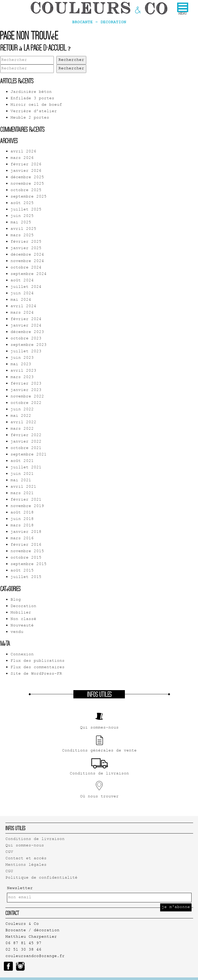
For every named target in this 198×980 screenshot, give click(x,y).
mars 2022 (22, 429)
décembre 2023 (27, 332)
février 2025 (26, 242)
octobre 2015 (26, 558)
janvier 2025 (26, 248)
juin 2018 (22, 519)
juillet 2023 (26, 352)
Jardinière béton (31, 92)
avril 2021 (23, 487)
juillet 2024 (26, 287)
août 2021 (22, 461)
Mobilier (21, 613)
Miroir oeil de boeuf (36, 105)
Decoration (23, 606)
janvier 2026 (26, 171)
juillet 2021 (26, 468)
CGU (9, 872)
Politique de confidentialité (41, 878)
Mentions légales (26, 865)
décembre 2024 (27, 255)
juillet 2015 (26, 577)
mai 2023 (21, 365)
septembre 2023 (29, 345)
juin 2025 (22, 216)
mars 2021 (22, 493)
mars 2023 (22, 377)
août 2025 (22, 203)
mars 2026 (22, 158)
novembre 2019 (27, 506)
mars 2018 (22, 526)
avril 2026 (23, 152)
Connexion (22, 655)
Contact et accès (26, 859)
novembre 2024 (27, 261)
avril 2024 (23, 307)
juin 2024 (22, 294)
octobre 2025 (26, 190)
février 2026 (26, 165)
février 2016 (26, 545)
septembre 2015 (29, 564)
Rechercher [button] (71, 60)
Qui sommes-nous (25, 846)
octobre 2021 (26, 448)
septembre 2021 (29, 455)
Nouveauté (22, 626)
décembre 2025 (27, 178)
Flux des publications (38, 661)
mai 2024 (21, 300)
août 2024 (22, 281)
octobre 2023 (26, 339)
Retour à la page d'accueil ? (36, 47)
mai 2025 (21, 223)
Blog (16, 600)
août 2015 (22, 571)
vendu (17, 632)
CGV (9, 852)
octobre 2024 (26, 268)
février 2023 (26, 384)
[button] (183, 7)
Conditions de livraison (35, 839)
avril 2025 (23, 229)
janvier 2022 (26, 442)
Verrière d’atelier (34, 112)
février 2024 (26, 319)
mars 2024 (22, 313)
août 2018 (22, 513)
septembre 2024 (29, 274)
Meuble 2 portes (30, 118)
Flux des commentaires (38, 668)
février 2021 (26, 500)
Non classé (23, 619)
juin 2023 (22, 358)
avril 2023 (23, 371)
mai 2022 (21, 416)
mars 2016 (22, 539)
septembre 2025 (29, 197)
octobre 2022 (26, 403)
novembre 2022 (27, 397)
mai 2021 (21, 481)
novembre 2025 (27, 184)
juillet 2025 (26, 210)
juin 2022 (22, 410)
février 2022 (26, 435)
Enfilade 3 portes (32, 99)
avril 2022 (23, 423)
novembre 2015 (27, 552)
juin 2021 (22, 474)
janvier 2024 (26, 326)
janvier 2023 (26, 390)
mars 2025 (22, 236)
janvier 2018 (26, 532)
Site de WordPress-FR (36, 674)
